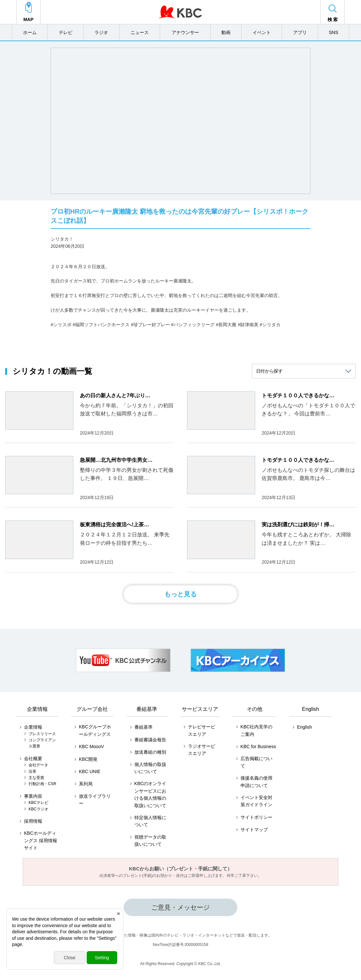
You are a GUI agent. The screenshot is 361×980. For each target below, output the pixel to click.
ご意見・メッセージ (180, 907)
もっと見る (180, 594)
